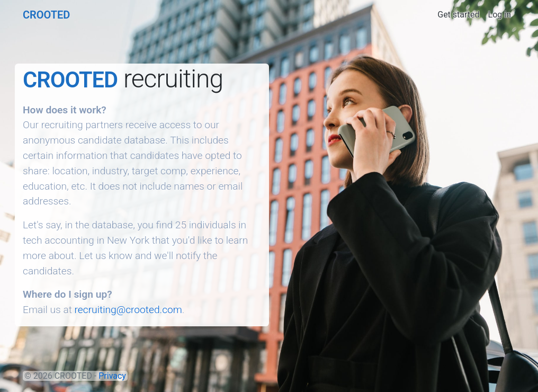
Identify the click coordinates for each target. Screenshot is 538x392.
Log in (500, 15)
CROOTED (46, 15)
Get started (458, 15)
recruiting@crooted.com (128, 310)
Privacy (112, 376)
